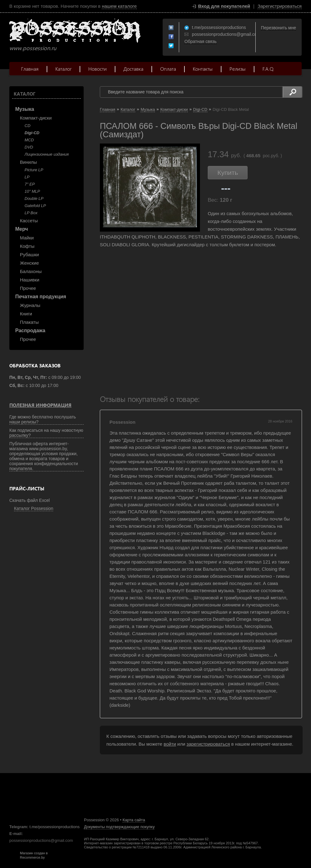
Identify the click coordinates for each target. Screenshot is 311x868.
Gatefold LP (35, 206)
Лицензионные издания (47, 154)
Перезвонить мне (279, 28)
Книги (26, 314)
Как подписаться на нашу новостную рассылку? (46, 433)
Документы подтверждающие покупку (119, 827)
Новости (97, 69)
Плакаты (29, 322)
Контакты (203, 69)
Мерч (22, 229)
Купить (228, 173)
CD (28, 126)
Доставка (133, 69)
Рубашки (29, 255)
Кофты (27, 246)
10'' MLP (32, 191)
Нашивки (30, 280)
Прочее (28, 288)
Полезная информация (40, 405)
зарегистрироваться (208, 744)
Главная (30, 69)
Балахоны (31, 271)
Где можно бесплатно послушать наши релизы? (43, 419)
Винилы (28, 162)
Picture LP (34, 170)
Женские (29, 263)
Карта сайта (134, 820)
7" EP (30, 184)
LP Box (31, 213)
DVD (29, 147)
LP (27, 177)
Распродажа (30, 330)
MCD (29, 140)
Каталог (63, 69)
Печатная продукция (41, 297)
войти (170, 744)
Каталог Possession (34, 508)
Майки (27, 238)
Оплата (168, 69)
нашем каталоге (119, 6)
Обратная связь (200, 41)
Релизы (238, 69)
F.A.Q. (268, 69)
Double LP (34, 198)
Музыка (25, 109)
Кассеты (29, 221)
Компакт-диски (36, 118)
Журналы (30, 305)
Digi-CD (32, 133)
